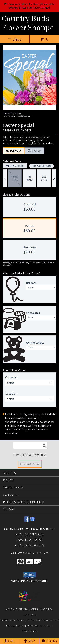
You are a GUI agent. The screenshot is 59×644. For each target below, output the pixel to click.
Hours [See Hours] (49, 641)
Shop (15, 39)
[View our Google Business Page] (32, 521)
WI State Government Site (43, 620)
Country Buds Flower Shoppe (28, 23)
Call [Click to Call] (10, 641)
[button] (29, 575)
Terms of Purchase (39, 626)
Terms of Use (30, 631)
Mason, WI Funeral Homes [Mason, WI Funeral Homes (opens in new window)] (22, 609)
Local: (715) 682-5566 (30, 545)
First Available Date (41, 166)
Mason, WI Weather (12, 620)
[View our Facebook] (27, 521)
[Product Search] (30, 446)
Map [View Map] (30, 641)
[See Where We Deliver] (30, 464)
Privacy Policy (15, 626)
